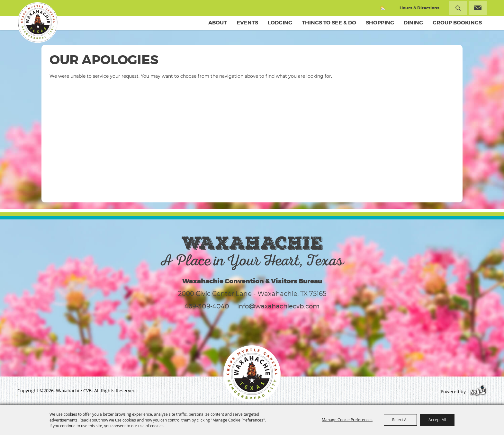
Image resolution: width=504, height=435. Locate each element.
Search (458, 8)
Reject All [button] (400, 420)
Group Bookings (457, 23)
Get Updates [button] (478, 8)
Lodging (280, 23)
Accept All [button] (437, 420)
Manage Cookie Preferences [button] (347, 420)
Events (247, 23)
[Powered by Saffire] (478, 391)
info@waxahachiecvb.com (278, 306)
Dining (413, 23)
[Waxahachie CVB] (38, 22)
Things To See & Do (329, 23)
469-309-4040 (207, 306)
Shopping (380, 23)
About (218, 23)
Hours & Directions (419, 8)
